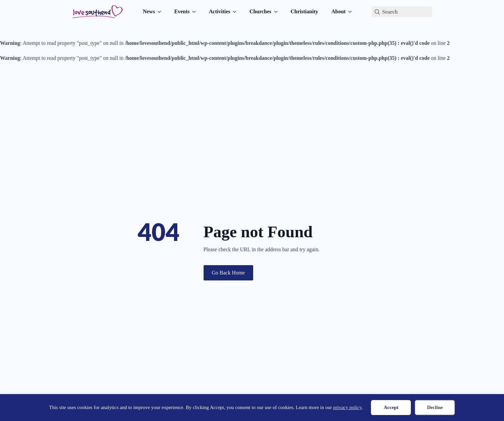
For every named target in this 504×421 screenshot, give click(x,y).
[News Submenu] (161, 12)
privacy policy (347, 407)
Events (182, 11)
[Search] (377, 12)
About (338, 11)
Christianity (305, 11)
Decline (435, 407)
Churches (260, 11)
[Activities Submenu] (237, 12)
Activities (220, 11)
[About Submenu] (352, 12)
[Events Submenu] (196, 12)
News (149, 11)
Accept (391, 407)
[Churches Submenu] (278, 12)
